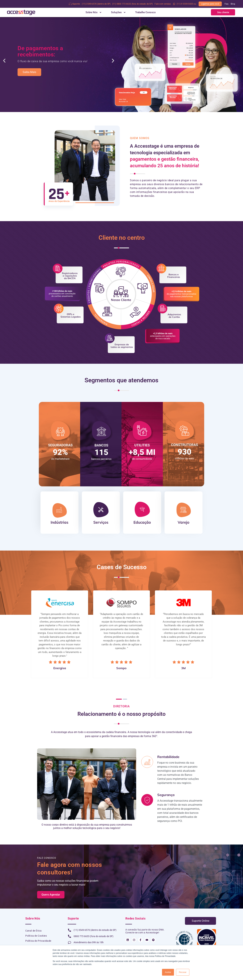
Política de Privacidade (38, 941)
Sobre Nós (94, 12)
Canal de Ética (33, 931)
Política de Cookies (36, 936)
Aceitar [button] (168, 972)
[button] (223, 12)
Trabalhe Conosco (145, 12)
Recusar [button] (183, 972)
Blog (233, 4)
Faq (227, 4)
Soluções (118, 12)
